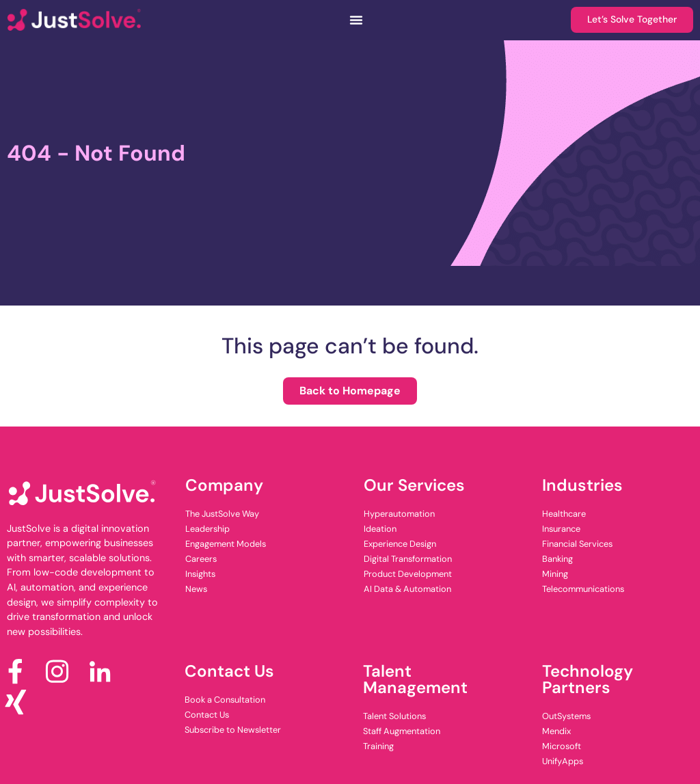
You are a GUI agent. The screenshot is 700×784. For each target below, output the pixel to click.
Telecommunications (583, 589)
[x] (21, 702)
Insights (200, 574)
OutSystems (566, 716)
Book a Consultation (225, 700)
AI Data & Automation (407, 589)
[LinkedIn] (105, 672)
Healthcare (564, 514)
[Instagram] (63, 672)
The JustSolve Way (222, 514)
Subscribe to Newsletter (233, 730)
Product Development (408, 574)
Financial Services (577, 544)
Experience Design (400, 544)
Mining (555, 574)
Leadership (207, 529)
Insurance (561, 529)
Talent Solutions (394, 716)
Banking (557, 559)
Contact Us (207, 715)
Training (378, 746)
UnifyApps (563, 761)
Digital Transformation (408, 559)
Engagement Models (226, 544)
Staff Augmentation (402, 731)
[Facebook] (21, 672)
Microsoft (562, 746)
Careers (201, 559)
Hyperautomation (399, 514)
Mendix (556, 731)
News (196, 589)
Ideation (380, 529)
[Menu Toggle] (355, 20)
